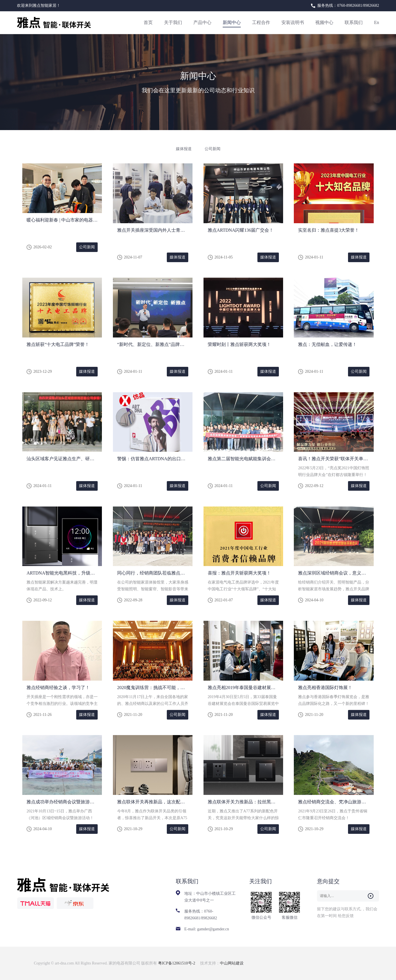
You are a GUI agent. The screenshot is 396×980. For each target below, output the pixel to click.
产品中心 (202, 22)
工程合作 (261, 22)
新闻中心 (232, 22)
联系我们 (354, 22)
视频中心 (324, 22)
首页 (148, 22)
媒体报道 (184, 149)
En (377, 22)
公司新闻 (213, 149)
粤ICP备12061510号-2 (177, 963)
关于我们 (173, 22)
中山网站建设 (232, 963)
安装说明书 (293, 22)
